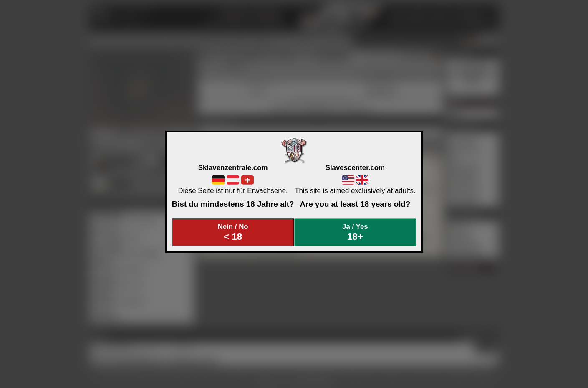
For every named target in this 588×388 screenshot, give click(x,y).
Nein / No (233, 232)
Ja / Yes (355, 232)
